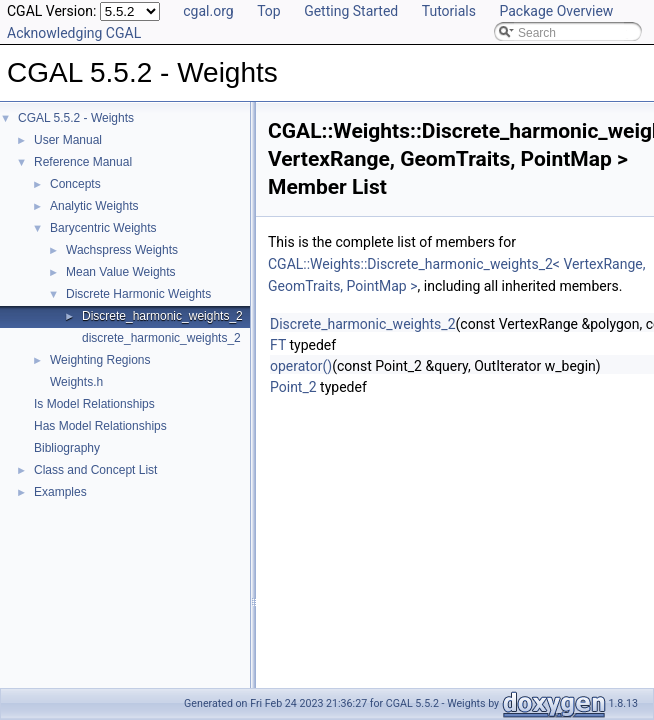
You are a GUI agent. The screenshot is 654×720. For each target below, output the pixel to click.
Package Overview (556, 11)
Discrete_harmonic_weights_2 (162, 316)
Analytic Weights (94, 206)
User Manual (68, 140)
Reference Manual (83, 162)
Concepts (75, 184)
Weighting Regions (100, 360)
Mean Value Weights (121, 272)
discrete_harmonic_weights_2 (161, 338)
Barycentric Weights (103, 228)
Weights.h (76, 382)
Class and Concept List (95, 470)
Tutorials (449, 11)
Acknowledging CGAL (74, 33)
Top (269, 11)
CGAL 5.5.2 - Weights (76, 118)
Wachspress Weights (122, 250)
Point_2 (293, 387)
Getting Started (351, 11)
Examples (60, 492)
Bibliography (67, 448)
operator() (301, 366)
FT (278, 345)
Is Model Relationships (94, 404)
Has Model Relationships (100, 426)
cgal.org (208, 11)
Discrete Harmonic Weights (138, 294)
